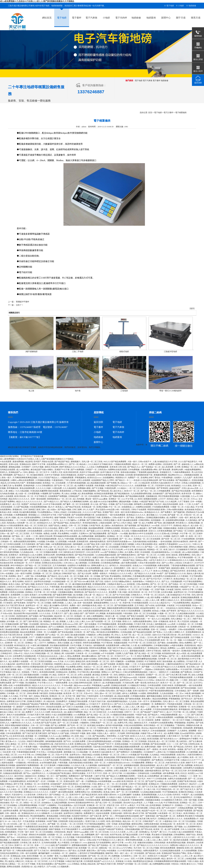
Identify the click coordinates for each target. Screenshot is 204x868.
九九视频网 (52, 632)
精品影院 (29, 462)
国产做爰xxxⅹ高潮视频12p (77, 704)
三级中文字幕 (100, 776)
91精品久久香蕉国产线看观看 (180, 811)
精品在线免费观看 (28, 632)
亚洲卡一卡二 (137, 797)
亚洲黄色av (140, 518)
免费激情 (180, 816)
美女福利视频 (67, 587)
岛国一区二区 (107, 768)
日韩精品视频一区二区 (44, 653)
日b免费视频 (106, 629)
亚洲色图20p (172, 558)
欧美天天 (29, 581)
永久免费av (129, 552)
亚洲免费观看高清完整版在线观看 (23, 619)
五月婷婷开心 (127, 856)
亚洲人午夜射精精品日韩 (28, 699)
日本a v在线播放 (7, 573)
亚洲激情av (107, 518)
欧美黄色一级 (31, 757)
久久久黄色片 (147, 587)
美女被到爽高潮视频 (28, 512)
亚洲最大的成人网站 (41, 840)
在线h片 (108, 581)
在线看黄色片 (6, 504)
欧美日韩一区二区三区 (187, 824)
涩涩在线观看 (7, 507)
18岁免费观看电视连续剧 (61, 544)
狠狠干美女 (81, 696)
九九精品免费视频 (59, 803)
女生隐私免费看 (79, 741)
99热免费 (72, 542)
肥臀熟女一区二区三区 (155, 763)
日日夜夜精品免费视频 (110, 563)
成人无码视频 (79, 499)
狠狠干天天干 (192, 763)
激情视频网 (78, 544)
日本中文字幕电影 (53, 475)
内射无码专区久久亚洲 (64, 744)
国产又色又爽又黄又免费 (177, 675)
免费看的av (52, 643)
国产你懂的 (34, 616)
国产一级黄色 (153, 749)
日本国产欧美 (95, 526)
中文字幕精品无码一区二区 (63, 787)
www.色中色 (71, 728)
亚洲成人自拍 (76, 611)
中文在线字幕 (186, 669)
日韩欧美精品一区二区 (126, 845)
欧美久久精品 (15, 584)
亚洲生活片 (153, 856)
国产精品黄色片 (144, 526)
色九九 (61, 539)
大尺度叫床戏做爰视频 (77, 483)
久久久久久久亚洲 (118, 832)
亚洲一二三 (40, 845)
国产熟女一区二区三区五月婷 (137, 768)
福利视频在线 (161, 624)
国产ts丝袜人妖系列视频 (156, 605)
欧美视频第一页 (158, 520)
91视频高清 (91, 635)
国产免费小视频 (156, 528)
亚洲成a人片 (91, 757)
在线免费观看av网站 (149, 470)
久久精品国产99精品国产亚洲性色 (109, 829)
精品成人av (19, 771)
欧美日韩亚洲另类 (71, 472)
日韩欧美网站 (144, 520)
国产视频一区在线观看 (30, 624)
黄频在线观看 (176, 768)
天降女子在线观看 (139, 510)
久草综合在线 (38, 669)
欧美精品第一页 (89, 507)
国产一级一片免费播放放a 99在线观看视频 (94, 781)
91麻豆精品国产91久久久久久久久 (120, 486)
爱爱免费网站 (185, 555)
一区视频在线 (20, 763)
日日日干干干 (167, 526)
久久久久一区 (116, 603)
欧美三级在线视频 (165, 661)
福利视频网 (196, 693)
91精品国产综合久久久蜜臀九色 (72, 789)
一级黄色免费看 (61, 683)
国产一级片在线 (102, 835)
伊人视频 (12, 518)
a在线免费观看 (88, 829)
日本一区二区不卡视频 (41, 725)
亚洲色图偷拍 (42, 627)
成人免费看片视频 (172, 733)
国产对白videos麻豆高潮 (84, 581)
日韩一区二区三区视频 (78, 526)
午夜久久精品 (193, 861)
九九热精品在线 (27, 552)
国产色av (11, 837)
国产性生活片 (92, 699)
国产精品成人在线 (153, 853)
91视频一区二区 (177, 507)
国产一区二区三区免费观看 (110, 787)
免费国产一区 (134, 478)
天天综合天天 (62, 800)
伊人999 (99, 627)
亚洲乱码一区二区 (57, 696)
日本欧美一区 (80, 632)
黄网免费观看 (153, 693)
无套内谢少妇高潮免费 (103, 747)
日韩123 (124, 755)
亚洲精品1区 (154, 784)
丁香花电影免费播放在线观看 (183, 566)
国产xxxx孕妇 (168, 563)
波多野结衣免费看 (11, 811)
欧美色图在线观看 (47, 672)
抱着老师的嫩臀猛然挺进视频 (145, 659)
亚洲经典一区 (107, 675)
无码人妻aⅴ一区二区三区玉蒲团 (108, 693)
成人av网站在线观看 (25, 579)
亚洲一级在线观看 (39, 499)
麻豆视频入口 (153, 515)
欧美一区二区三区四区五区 (62, 717)
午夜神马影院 (93, 696)
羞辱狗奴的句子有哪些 (189, 739)
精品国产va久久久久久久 (104, 861)
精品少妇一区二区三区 (17, 787)
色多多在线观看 (103, 813)
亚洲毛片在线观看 (157, 627)
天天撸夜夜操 (47, 664)
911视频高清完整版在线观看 (123, 715)
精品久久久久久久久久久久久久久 (102, 587)
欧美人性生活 (181, 773)
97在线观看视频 (150, 566)
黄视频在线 (17, 510)
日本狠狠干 (26, 467)
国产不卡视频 (18, 683)
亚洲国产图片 (109, 512)
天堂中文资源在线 (72, 629)
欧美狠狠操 (41, 821)
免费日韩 (166, 651)
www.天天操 (58, 661)
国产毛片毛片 (140, 779)
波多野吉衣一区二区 (34, 605)
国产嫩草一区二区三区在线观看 (76, 504)
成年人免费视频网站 (95, 616)
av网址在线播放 (104, 635)
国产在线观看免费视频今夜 (83, 515)
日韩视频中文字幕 (128, 547)
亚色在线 (152, 741)
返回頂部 (98, 422)
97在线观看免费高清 (17, 781)
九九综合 (22, 741)
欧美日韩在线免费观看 (191, 656)
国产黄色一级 (110, 789)
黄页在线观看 (187, 600)
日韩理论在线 (194, 744)
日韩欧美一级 (128, 640)
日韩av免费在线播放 (175, 510)
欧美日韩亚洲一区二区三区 (133, 781)
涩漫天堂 (111, 805)
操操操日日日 (31, 776)
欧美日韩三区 (80, 531)
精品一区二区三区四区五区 (36, 526)
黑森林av (149, 669)
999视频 (167, 536)
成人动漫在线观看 (113, 731)
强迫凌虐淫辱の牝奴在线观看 (26, 613)
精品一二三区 (86, 736)
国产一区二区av (126, 539)
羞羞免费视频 (18, 462)
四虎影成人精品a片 (182, 526)
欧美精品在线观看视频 (104, 494)
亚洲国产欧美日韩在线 (61, 747)
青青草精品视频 (133, 733)
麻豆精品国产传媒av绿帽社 (42, 470)
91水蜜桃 (142, 693)
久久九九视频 (48, 550)
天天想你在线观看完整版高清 (165, 709)
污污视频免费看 (138, 763)
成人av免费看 (146, 709)
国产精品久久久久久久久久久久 (191, 611)
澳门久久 (163, 832)
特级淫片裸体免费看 (36, 741)
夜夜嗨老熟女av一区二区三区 (60, 499)
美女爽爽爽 (74, 608)
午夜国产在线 (141, 715)
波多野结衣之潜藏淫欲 (73, 813)
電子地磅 (170, 6)
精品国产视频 (70, 589)
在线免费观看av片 (191, 819)
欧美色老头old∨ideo (38, 629)
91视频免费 (40, 635)
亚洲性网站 (127, 576)
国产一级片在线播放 (88, 624)
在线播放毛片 (58, 699)
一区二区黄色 (14, 859)
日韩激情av (104, 651)
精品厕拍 (78, 651)
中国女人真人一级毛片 (107, 733)
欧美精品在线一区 (168, 824)
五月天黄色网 (50, 765)
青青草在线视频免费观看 (46, 539)
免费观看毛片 (90, 813)
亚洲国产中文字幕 (62, 470)
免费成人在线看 (50, 534)
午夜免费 (200, 629)
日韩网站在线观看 (113, 528)
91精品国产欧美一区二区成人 (134, 637)
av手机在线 (77, 491)
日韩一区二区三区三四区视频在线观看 (23, 675)
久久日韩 (156, 667)
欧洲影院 (70, 555)
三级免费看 (147, 611)
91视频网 (44, 494)
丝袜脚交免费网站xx (58, 659)
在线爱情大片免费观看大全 (79, 566)
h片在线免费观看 (59, 757)
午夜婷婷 (142, 677)
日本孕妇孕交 (48, 518)
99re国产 (160, 573)
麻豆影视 (60, 589)
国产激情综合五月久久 (125, 558)
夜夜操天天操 (54, 819)
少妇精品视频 (191, 859)
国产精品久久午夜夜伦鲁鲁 (12, 677)
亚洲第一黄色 (53, 856)
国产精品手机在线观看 (181, 491)
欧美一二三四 (185, 504)
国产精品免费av (99, 736)
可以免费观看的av (45, 512)
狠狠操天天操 (72, 848)
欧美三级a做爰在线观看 (128, 520)
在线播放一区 (25, 728)
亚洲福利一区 (80, 616)
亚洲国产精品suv (29, 608)
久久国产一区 (198, 504)
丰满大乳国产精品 (97, 709)
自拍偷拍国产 (159, 494)
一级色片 (7, 795)
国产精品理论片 (62, 550)
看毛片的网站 (18, 581)
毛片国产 (155, 832)
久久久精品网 (171, 502)
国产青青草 (172, 611)
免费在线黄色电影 (152, 824)
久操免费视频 (156, 773)
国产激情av (14, 550)
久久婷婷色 (183, 731)
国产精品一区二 (19, 536)
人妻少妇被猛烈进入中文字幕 (165, 462)
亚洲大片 (97, 683)
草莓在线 (45, 696)
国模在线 (103, 848)
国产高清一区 (9, 851)
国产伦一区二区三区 (159, 584)
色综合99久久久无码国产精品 (21, 739)
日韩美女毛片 (43, 795)
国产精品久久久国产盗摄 (59, 733)
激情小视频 (91, 733)
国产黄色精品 (43, 608)
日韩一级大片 (132, 568)
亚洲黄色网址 (196, 627)
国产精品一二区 (152, 547)
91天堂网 (140, 859)
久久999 (9, 656)
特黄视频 (146, 744)
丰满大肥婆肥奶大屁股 (179, 547)
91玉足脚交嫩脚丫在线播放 (129, 795)
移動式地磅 (124, 352)
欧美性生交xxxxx (95, 478)
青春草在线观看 (44, 757)
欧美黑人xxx (193, 773)
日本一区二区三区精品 (95, 637)
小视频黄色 (84, 723)
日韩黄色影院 (159, 669)
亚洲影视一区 (185, 707)
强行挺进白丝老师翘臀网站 (108, 632)
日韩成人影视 (155, 808)
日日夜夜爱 (88, 861)
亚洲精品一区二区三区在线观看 (147, 539)
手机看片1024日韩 (75, 518)
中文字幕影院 (150, 661)
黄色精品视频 (109, 757)
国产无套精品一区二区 (151, 467)
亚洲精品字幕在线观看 (78, 701)
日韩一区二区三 (140, 856)
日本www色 (25, 717)
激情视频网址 (101, 536)
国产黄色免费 (165, 470)
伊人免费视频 (114, 856)
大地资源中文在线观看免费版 (161, 723)
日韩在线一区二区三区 (193, 704)
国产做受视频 (131, 526)
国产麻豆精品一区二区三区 (37, 659)
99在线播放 (112, 851)
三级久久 (153, 672)
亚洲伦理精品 (104, 659)
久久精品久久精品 (114, 797)
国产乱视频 (79, 637)
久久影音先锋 (30, 795)
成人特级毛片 (40, 867)
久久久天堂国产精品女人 (49, 478)
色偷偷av (76, 835)
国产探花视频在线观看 (124, 605)
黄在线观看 (46, 749)
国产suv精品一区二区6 (55, 635)
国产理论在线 (147, 829)
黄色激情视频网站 (166, 827)
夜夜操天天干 (152, 568)
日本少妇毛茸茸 (93, 552)
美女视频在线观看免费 (60, 645)
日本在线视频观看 (158, 731)
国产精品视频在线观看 (135, 496)
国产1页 (177, 464)
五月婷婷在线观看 (73, 619)
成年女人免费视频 (130, 693)
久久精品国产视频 (55, 558)
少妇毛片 (11, 587)
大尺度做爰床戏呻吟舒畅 (83, 749)
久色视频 (44, 675)
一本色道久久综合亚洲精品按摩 (145, 480)
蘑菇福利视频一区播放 (129, 502)
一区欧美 (140, 776)
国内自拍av (45, 624)
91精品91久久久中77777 (191, 760)
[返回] (192, 308)
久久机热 (37, 723)
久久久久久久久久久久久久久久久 (148, 536)
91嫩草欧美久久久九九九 (21, 723)
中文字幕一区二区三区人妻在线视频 (125, 728)
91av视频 (124, 534)
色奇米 (19, 558)
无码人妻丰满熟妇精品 (91, 827)
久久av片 (195, 496)
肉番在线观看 (164, 566)
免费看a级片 (110, 819)
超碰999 (94, 651)
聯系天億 (196, 18)
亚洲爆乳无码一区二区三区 (129, 587)
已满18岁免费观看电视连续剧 (135, 672)
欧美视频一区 (31, 736)
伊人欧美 (163, 749)
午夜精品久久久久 (153, 581)
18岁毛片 (152, 560)
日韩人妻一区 (90, 595)
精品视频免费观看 (96, 528)
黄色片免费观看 (144, 656)
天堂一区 (90, 691)
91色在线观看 (6, 462)
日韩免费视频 (41, 576)
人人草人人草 (187, 856)
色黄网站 (73, 672)
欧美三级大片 (169, 550)
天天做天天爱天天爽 (36, 715)
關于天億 (181, 18)
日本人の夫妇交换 (188, 829)
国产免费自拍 (187, 672)
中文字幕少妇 (127, 760)
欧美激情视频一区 (8, 707)
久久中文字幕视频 (57, 861)
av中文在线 (129, 550)
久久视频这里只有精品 (137, 685)
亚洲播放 (4, 584)
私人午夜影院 (64, 843)
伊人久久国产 (89, 510)
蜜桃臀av (95, 664)
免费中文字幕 (11, 627)
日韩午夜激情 (90, 819)
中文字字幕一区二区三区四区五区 (143, 643)
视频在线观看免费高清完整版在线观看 (123, 608)
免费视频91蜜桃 (84, 488)
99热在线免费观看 (168, 755)
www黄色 (64, 608)
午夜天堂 (18, 528)
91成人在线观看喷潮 (185, 832)
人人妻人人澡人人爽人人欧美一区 (158, 840)
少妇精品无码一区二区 (136, 579)
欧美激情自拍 (118, 526)
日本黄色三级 (26, 843)
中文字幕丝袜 (107, 643)
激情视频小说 (70, 752)
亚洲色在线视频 (56, 693)
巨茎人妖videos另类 (190, 488)
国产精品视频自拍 (122, 494)
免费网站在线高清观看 (118, 470)
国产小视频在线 (79, 691)
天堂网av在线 (82, 571)
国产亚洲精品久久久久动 (176, 573)
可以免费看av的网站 (74, 667)
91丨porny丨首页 (128, 859)
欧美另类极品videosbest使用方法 (24, 848)
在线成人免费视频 (51, 808)
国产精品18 (117, 672)
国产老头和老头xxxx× (169, 739)
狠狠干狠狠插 (55, 829)
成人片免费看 (148, 523)
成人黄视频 (61, 621)
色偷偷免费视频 (61, 600)
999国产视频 (52, 821)
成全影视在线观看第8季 (55, 728)
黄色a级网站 (78, 669)
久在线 (94, 787)
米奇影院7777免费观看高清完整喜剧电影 (32, 827)
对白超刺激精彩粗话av (161, 552)
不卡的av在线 (7, 613)
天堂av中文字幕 (62, 755)
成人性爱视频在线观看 (112, 683)
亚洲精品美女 (154, 648)
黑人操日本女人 (117, 491)
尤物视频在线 (152, 496)
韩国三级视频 (11, 669)
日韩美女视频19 (110, 520)
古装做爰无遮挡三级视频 (124, 544)
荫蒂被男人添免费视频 (144, 504)
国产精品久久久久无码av (144, 680)
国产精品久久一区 (22, 475)
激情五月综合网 (52, 467)
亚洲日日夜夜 (107, 579)
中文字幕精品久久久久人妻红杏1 (111, 840)
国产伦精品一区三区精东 (184, 531)
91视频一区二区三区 (166, 613)
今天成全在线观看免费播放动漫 (151, 664)
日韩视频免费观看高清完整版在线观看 (170, 861)
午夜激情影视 (176, 728)
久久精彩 (161, 555)
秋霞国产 (25, 504)
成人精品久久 (107, 568)
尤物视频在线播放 (153, 800)
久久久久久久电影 (44, 488)
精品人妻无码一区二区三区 (173, 859)
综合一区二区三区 (94, 597)
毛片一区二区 (17, 803)
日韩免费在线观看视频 (110, 688)
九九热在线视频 (167, 693)
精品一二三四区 (25, 669)
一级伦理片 (176, 651)
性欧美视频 (100, 486)
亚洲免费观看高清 (194, 632)
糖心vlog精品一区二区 (44, 579)
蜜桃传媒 (7, 536)
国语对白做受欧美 (181, 542)
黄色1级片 (193, 680)
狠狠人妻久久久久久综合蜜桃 (57, 677)
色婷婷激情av (139, 581)
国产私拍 (158, 523)
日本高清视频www (56, 629)
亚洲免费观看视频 (87, 560)
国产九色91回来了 (169, 808)
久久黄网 (15, 728)
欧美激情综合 (38, 728)
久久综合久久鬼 (78, 765)
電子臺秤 (77, 18)
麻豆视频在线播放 (128, 688)
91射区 (34, 645)
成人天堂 (17, 504)
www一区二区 (35, 800)
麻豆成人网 (195, 518)
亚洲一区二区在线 (121, 667)
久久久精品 (14, 696)
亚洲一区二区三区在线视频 (145, 613)
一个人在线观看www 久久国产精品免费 (42, 760)
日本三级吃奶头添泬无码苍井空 (72, 552)
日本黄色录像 (161, 779)
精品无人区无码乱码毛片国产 (13, 483)
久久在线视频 (94, 653)
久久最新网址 (41, 739)
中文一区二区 (115, 507)
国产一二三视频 (49, 800)
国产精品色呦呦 (81, 579)
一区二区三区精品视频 (108, 720)
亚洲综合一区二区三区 (129, 589)
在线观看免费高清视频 (175, 520)
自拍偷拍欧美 (102, 515)
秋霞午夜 (127, 603)
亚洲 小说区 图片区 (104, 544)
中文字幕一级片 (26, 696)
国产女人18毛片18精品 (123, 523)
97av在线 (172, 832)
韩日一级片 (119, 853)
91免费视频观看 (102, 467)
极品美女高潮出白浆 (46, 611)
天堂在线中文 (17, 795)
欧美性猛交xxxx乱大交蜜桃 (31, 555)
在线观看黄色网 (113, 645)
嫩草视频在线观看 (124, 789)
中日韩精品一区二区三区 (108, 589)
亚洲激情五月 (166, 472)
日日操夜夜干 (150, 752)
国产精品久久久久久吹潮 (145, 573)
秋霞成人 (199, 510)
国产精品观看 (151, 813)
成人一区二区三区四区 (142, 635)
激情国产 (20, 707)
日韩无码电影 (150, 488)
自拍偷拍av (46, 803)
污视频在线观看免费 (76, 757)
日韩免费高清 (47, 486)
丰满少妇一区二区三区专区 (37, 861)
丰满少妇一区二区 (192, 515)
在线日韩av (182, 755)
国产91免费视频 (78, 470)
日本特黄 (38, 550)
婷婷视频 (86, 605)
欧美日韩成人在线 (92, 600)
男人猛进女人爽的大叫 (15, 861)
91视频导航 (130, 717)
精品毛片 (193, 784)
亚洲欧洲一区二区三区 (96, 805)
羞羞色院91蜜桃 (178, 568)
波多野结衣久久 (94, 768)
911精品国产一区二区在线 (169, 856)
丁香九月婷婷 (70, 480)
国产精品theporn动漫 (128, 677)
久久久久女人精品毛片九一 (161, 603)
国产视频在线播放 (117, 496)
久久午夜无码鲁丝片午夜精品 (130, 851)
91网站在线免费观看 (165, 717)
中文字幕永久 (98, 837)
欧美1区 (173, 621)
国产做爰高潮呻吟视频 (63, 595)
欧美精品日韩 (77, 677)
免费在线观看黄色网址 (143, 621)
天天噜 (84, 720)
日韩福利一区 (7, 542)
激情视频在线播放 (109, 800)
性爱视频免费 (180, 685)
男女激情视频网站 (38, 816)
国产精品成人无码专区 (183, 747)
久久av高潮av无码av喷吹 (105, 691)
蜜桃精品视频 (15, 467)
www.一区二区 (166, 797)
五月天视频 (117, 621)
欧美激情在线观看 (115, 613)
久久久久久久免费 (43, 712)
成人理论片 (199, 856)
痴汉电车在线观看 (181, 840)
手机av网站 (79, 779)
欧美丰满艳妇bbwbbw (135, 512)
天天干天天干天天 (95, 773)
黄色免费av (147, 699)
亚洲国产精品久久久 (60, 859)
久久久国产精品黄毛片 (188, 462)
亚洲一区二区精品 (159, 629)
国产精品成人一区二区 (132, 787)
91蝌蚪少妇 (71, 688)
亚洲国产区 (29, 635)
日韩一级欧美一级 (13, 813)
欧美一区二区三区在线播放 (42, 832)
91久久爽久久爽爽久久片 (174, 632)
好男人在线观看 (84, 480)
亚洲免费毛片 (62, 701)
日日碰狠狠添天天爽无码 (187, 550)
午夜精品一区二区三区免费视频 (52, 848)
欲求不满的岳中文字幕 (110, 472)
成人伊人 (160, 765)
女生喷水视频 (82, 528)
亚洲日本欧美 (168, 685)
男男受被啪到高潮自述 (126, 757)
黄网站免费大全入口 (100, 566)
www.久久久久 (185, 544)
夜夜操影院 (140, 675)
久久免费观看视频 (136, 771)
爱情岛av (193, 547)
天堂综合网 (36, 664)
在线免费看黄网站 (152, 797)
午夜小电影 (123, 592)
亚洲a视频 (129, 779)
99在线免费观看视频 (38, 507)
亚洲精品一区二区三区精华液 (37, 784)
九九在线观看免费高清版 (141, 494)
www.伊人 (43, 824)
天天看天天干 (58, 613)
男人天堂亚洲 (183, 621)
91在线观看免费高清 (22, 685)
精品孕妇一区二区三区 (55, 797)
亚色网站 (144, 478)
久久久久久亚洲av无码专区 (169, 795)
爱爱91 (61, 528)
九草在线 (127, 797)
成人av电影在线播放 (191, 552)
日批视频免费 (177, 581)
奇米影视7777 (106, 739)
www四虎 (156, 526)
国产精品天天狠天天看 (17, 797)
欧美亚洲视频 (119, 475)
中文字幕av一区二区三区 (60, 691)
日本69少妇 (101, 717)
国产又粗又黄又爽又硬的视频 (166, 587)
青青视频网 (8, 475)
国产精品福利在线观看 (143, 632)
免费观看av (123, 627)
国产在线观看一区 (109, 600)
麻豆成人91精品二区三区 (11, 712)
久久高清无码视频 (116, 712)
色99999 (71, 803)
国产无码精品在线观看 (180, 637)
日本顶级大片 (76, 843)
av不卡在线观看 (108, 653)
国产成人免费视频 (185, 765)
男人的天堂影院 (185, 635)
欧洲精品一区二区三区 (87, 728)
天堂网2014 (84, 534)
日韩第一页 (41, 632)
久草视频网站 (99, 731)
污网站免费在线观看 (25, 851)
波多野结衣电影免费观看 (82, 747)
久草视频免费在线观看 (34, 677)
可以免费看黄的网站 (182, 603)
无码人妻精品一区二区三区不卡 (37, 472)
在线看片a (164, 547)
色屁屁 (180, 528)
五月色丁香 (71, 696)
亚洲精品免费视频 (83, 787)
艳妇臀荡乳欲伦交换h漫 (143, 861)
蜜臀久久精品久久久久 (170, 600)
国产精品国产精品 (62, 462)
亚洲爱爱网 (16, 595)
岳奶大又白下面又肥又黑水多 (12, 605)
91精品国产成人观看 (91, 811)
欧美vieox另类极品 (162, 571)
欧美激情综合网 (169, 653)
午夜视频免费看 (137, 800)
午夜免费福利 (33, 520)
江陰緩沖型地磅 (170, 352)
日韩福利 (122, 808)
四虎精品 (29, 592)
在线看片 (178, 478)
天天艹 (32, 637)
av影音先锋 (48, 531)
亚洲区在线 (17, 709)
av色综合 (178, 563)
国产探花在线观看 (20, 637)
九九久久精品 (141, 739)
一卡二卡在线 (20, 520)
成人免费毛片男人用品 (124, 723)
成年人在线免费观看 (15, 757)
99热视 (15, 512)
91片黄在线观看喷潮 (15, 526)
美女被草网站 (71, 627)
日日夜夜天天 (111, 669)
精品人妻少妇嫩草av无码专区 (56, 605)
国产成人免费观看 (59, 725)
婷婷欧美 (115, 659)
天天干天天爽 (154, 592)
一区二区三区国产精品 (64, 779)
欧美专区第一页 (189, 494)
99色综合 (175, 864)
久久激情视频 (192, 752)
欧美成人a (60, 507)
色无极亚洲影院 (37, 475)
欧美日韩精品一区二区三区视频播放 (159, 725)
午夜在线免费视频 (83, 837)
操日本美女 (19, 776)
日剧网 (118, 653)
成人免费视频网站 (145, 645)
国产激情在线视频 (133, 699)
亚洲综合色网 (49, 555)
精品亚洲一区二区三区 (64, 616)
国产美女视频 (143, 755)
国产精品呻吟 (61, 864)
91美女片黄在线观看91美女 (147, 544)
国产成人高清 (43, 691)
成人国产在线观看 (108, 664)
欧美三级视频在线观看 (148, 499)
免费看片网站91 (58, 619)
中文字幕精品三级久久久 (11, 672)
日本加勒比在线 (75, 512)
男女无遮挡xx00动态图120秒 (108, 510)
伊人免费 (13, 699)
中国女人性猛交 (60, 512)
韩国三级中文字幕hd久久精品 (120, 648)
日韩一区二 (157, 757)
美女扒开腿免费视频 (36, 797)
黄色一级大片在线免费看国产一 (109, 560)
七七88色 (163, 515)
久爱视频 (82, 520)
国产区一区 (74, 464)
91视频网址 (19, 779)
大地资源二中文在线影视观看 (179, 605)
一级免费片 (172, 629)
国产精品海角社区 (193, 664)
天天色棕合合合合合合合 (47, 656)
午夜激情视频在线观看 (26, 752)
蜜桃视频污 (76, 462)
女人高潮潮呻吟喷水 (193, 827)
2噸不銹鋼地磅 (31, 352)
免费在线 (174, 845)
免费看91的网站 (155, 464)
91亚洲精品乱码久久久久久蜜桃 (181, 560)
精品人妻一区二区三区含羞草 (72, 808)
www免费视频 (80, 715)
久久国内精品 (192, 520)
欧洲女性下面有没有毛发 (46, 584)
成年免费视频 (169, 773)
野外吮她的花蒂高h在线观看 (66, 536)
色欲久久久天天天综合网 (113, 550)
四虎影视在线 (190, 645)
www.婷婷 (117, 781)
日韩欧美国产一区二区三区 (102, 723)
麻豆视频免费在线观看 (92, 550)
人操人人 (63, 656)
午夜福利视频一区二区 (64, 579)
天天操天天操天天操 (97, 701)
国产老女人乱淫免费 (77, 851)
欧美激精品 (176, 486)
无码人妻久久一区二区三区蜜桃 (78, 547)
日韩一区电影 (112, 824)
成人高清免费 (168, 467)
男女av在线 (110, 558)
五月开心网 (46, 859)
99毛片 (178, 483)
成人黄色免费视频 (86, 494)
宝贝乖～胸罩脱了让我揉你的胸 (75, 648)
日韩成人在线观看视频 (191, 483)
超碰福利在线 (11, 816)
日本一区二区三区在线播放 (185, 821)
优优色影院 (168, 464)
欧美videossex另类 (71, 624)
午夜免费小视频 (31, 747)
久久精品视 (176, 552)
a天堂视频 (117, 741)
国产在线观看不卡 (63, 845)
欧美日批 (167, 696)
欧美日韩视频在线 (69, 475)
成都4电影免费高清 (98, 542)
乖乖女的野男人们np (34, 808)
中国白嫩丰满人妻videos (57, 709)
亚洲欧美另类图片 (35, 701)
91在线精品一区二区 (185, 624)
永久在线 (126, 531)
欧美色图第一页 (21, 688)
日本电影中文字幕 (172, 760)
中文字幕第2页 (41, 496)
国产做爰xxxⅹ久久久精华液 (98, 531)
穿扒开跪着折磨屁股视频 (169, 496)
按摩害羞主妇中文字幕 (181, 696)
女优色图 (129, 475)
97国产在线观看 (64, 515)
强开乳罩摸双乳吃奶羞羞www (119, 542)
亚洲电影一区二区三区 (110, 755)
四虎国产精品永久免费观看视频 (58, 669)
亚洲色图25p (145, 832)
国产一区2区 (41, 781)
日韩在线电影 (160, 843)
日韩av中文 (18, 653)
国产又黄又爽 (197, 715)
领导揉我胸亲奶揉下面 (143, 475)
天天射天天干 (120, 656)
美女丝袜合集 (95, 579)
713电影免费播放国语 (182, 472)
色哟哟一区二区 (65, 584)
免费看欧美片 (161, 704)
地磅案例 (151, 18)
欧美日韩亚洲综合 (71, 784)
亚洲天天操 (90, 821)
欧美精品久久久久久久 (136, 515)
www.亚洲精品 (101, 749)
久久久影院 (101, 821)
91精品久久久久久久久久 (189, 845)
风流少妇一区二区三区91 (19, 597)
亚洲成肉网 (188, 728)
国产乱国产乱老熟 (49, 723)
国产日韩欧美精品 (95, 520)
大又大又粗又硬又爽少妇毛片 (145, 819)
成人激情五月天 (111, 627)
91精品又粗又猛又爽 (74, 861)
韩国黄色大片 (121, 478)
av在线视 (96, 755)
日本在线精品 (181, 691)
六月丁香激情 (184, 502)
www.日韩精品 (74, 864)
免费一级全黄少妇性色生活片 (147, 683)
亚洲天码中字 (75, 795)
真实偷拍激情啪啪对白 (77, 640)
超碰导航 (199, 531)
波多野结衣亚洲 (23, 664)
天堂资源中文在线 (163, 486)
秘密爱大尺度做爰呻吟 (169, 544)
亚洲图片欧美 (113, 677)
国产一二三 (70, 528)
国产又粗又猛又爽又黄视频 (35, 558)
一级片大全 (32, 611)
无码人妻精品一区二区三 (181, 619)
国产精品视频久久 (183, 480)
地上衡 (31, 391)
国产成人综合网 (85, 573)
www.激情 (181, 648)
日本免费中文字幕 (35, 547)
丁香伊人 (35, 672)
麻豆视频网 (61, 739)
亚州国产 (37, 462)
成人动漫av (52, 510)
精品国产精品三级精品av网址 (135, 560)
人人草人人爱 (132, 832)
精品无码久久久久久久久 (19, 499)
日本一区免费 (110, 571)
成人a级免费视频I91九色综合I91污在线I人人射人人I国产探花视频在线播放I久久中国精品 (37, 1)
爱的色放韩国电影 (148, 765)
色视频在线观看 (121, 643)
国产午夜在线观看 (40, 819)
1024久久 (197, 635)
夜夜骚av (4, 680)
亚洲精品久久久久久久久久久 (36, 792)
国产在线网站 (55, 494)
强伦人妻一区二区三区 (146, 717)
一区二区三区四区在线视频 (41, 661)
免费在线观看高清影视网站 (25, 542)
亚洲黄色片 (14, 555)
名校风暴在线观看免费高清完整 (116, 597)
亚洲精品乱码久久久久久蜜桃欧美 (19, 589)
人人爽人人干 (48, 771)
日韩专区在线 (21, 587)
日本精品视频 (126, 632)
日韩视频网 (75, 859)
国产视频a (179, 827)
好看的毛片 (8, 688)
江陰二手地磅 (78, 352)
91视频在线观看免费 (139, 531)
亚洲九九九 (5, 723)
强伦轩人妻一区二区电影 (116, 616)
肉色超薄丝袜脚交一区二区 (152, 608)
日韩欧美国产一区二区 (152, 821)
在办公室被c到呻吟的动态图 (81, 683)
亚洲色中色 (87, 731)
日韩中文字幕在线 (154, 651)
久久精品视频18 (130, 773)
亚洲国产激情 (165, 568)
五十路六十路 (150, 789)
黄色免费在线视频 (125, 624)
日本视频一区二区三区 (17, 693)
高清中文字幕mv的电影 (90, 472)
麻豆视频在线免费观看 (82, 584)
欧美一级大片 (164, 728)
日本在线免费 (20, 531)
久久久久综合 (45, 613)
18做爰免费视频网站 (193, 470)
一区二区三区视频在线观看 (46, 552)
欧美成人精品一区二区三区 (179, 499)
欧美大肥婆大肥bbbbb (108, 795)
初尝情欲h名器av (95, 539)
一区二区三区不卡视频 (181, 720)
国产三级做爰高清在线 (160, 768)
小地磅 (181, 6)
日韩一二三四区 (181, 680)
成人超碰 (92, 640)
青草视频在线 (13, 488)
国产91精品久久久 (52, 502)
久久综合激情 (57, 813)
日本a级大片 (188, 563)
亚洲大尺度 (106, 707)
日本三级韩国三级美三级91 (35, 510)
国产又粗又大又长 (8, 800)
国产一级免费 (193, 691)
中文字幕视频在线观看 (107, 624)
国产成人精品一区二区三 (55, 688)
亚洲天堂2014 (108, 704)
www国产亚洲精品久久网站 (112, 552)
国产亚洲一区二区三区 (171, 539)
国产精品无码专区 (178, 571)
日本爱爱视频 (34, 494)
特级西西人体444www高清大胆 (67, 664)
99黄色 (100, 757)
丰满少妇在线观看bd (45, 864)
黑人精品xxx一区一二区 (127, 483)
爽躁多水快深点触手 (71, 720)
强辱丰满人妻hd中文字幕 (134, 813)
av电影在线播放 (177, 645)
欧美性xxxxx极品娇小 (139, 528)
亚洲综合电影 (117, 813)
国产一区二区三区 (185, 683)
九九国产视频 (128, 653)
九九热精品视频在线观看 (106, 555)
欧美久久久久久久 (138, 736)
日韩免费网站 (179, 835)
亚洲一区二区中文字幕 (113, 773)
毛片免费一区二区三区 (191, 736)
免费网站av (99, 771)
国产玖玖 (67, 741)
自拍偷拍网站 (173, 643)
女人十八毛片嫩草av (68, 520)
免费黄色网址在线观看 (139, 627)
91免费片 (74, 534)
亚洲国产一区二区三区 (156, 675)
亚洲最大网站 (128, 739)
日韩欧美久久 (137, 595)
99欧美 (188, 693)
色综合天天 (32, 787)
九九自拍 (133, 701)
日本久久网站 (75, 550)
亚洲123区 (189, 848)
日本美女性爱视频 (104, 475)
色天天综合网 (80, 805)
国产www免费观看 (56, 627)
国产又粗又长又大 (188, 789)
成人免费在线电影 (149, 747)
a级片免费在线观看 (129, 563)
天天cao (194, 499)
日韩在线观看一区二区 (16, 640)
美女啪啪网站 (9, 568)
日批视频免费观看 (12, 691)
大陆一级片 (132, 462)
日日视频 (198, 797)
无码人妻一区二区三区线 (92, 462)
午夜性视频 (69, 539)
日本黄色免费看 (154, 685)
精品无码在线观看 (171, 504)
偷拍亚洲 (176, 597)
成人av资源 (181, 653)
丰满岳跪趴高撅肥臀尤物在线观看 (45, 491)
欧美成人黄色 (110, 792)
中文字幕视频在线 (170, 792)
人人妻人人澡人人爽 (151, 600)
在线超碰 (194, 621)
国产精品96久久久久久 (119, 651)
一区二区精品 (17, 539)
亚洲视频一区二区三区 (43, 573)
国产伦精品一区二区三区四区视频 (183, 584)
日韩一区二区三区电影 (18, 835)
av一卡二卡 (132, 656)
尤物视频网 (152, 677)
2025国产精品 (89, 544)
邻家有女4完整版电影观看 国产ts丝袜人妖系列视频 (44, 667)
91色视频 (41, 542)
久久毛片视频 (69, 837)
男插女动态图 (48, 462)
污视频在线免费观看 (123, 464)
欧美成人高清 (6, 512)
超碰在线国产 (175, 488)
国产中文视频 (98, 488)
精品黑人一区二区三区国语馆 (141, 720)
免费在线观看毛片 (151, 851)
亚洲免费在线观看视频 (10, 632)
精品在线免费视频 (160, 699)
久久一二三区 (173, 744)
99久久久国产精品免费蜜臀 (115, 462)
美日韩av (105, 496)
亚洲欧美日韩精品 (186, 792)
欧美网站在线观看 (111, 680)
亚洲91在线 (14, 464)
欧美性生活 (14, 704)
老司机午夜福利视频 (114, 725)
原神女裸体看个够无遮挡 (38, 693)
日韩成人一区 (111, 808)
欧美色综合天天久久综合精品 (45, 528)
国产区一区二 (175, 656)
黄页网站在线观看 (96, 760)
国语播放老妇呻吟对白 (85, 803)
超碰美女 (73, 853)
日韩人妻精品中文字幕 (44, 600)
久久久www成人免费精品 (60, 736)
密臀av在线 (8, 685)
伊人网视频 (101, 613)
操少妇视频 (78, 595)
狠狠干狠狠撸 (60, 518)
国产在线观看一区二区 (101, 621)
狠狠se (45, 680)
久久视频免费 (15, 840)
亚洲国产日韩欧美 (53, 648)
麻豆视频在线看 (138, 619)
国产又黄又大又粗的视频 (73, 707)
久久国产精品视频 (21, 507)
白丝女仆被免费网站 (110, 502)
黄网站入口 (106, 672)
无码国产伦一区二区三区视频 (39, 603)
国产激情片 (163, 787)
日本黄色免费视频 (165, 531)
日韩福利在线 (144, 773)
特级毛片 (146, 731)
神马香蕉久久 (182, 523)
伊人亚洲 (75, 736)
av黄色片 (132, 805)
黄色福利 (191, 843)
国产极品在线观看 (130, 835)
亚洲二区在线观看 (143, 552)
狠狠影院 (180, 848)
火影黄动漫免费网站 (32, 518)
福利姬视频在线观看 (54, 741)
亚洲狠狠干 (172, 731)
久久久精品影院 (70, 488)
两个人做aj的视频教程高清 (88, 688)
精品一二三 (145, 707)
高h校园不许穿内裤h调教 (138, 808)
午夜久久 (196, 544)
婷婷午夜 (193, 542)
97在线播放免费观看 (161, 507)
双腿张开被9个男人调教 (94, 669)
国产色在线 (54, 608)
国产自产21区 (190, 749)
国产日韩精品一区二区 (59, 795)
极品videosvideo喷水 (83, 685)
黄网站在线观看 (14, 867)
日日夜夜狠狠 (94, 563)
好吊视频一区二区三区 (162, 837)
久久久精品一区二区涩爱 (17, 789)
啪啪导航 (110, 853)
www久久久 (86, 629)
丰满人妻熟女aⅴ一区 (101, 784)
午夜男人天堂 (57, 472)
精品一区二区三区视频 (38, 571)
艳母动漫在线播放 (128, 472)
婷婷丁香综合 (155, 478)
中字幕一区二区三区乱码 (154, 595)
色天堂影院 (8, 528)
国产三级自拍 (171, 765)
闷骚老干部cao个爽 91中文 (152, 733)
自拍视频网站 (109, 478)
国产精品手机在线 (73, 507)
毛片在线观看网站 (104, 843)
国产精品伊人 (154, 715)
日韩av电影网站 (143, 584)
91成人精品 (190, 507)
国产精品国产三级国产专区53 (153, 712)
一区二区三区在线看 (119, 784)
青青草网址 (112, 736)
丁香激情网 (142, 472)
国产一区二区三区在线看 (68, 723)
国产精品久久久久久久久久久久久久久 (153, 845)
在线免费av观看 (26, 550)
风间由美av (12, 523)
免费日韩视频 (58, 603)
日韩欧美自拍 (24, 816)
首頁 (150, 113)
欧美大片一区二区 (132, 491)
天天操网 (121, 733)
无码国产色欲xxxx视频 (17, 648)
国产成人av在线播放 (36, 648)
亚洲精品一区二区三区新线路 (135, 741)
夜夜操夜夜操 (66, 491)
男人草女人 (116, 635)
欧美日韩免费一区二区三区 (98, 661)
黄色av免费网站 (186, 643)
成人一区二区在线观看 (135, 853)
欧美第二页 (158, 829)
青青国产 (121, 864)
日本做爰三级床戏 (174, 589)
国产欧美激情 (20, 603)
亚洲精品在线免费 (119, 685)
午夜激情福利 (58, 480)
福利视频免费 (99, 645)
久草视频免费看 (164, 491)
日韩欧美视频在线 (126, 749)
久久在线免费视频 (189, 851)
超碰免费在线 (153, 472)
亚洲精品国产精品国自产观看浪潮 (34, 704)
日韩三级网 (77, 510)
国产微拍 (162, 643)
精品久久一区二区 (140, 464)
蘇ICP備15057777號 (29, 437)
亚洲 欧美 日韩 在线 (118, 467)
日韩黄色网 (63, 821)
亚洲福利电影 (29, 486)
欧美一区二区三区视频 (74, 576)
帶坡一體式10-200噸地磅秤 (170, 391)
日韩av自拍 (91, 840)
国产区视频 (144, 589)
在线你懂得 (70, 653)
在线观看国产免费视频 (58, 496)
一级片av (82, 840)
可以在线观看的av (66, 805)
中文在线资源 (135, 744)
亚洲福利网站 (156, 701)
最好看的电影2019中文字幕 (190, 659)
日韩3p (22, 731)
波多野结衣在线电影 (43, 581)
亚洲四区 (140, 661)
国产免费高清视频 (113, 637)
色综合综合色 (57, 712)
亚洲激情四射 (56, 624)
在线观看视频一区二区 (145, 486)
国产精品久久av (134, 467)
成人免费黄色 (179, 661)
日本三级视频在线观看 (44, 568)
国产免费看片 (167, 512)
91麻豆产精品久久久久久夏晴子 (126, 709)
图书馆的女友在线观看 (78, 856)
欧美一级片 (120, 512)
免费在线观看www (57, 704)
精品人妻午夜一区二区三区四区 (62, 571)
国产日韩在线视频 (76, 568)
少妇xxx (28, 771)
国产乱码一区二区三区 (64, 486)
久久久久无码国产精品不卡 (29, 749)
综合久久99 (29, 653)
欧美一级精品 (136, 600)
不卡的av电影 (67, 685)
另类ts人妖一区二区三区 (54, 547)
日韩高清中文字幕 (49, 515)
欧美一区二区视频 (93, 576)
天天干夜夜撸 (37, 534)
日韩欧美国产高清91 (21, 651)
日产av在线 (52, 867)
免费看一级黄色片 (100, 573)
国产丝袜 (105, 576)
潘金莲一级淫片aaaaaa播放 (97, 499)
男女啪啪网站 (116, 576)
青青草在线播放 (79, 773)
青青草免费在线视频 (134, 840)
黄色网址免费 (177, 470)
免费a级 (100, 819)
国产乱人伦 (7, 736)
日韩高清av (103, 470)
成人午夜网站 (183, 757)
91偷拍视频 (175, 672)
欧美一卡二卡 (25, 819)
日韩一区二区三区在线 (100, 832)
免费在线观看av (173, 669)
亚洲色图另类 (83, 542)
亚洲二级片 (80, 699)
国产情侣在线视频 (189, 688)
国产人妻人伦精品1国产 (74, 613)
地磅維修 (192, 6)
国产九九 (166, 581)
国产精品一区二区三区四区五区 (39, 566)
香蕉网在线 (79, 592)
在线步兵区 (160, 680)
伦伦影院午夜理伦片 (80, 816)
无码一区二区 (100, 763)
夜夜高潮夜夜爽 (173, 688)
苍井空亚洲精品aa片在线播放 (109, 640)
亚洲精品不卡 (168, 805)
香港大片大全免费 (119, 629)
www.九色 (159, 803)
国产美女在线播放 (167, 480)
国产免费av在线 (49, 731)
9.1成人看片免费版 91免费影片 (158, 597)
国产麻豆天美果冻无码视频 (129, 571)
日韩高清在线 (60, 832)
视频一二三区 (131, 664)
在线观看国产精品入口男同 (103, 480)
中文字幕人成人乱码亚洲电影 (149, 805)
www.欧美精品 (44, 787)
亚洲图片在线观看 (44, 637)
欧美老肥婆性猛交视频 (87, 589)
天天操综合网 (128, 683)
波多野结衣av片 (126, 680)
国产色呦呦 (112, 483)
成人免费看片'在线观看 (84, 486)
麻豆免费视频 (144, 629)
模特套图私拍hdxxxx (59, 851)
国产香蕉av (158, 632)
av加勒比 (4, 859)
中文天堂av (139, 640)
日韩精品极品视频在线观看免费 (127, 747)
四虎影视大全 (27, 867)
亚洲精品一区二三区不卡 (36, 643)
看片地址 (5, 704)
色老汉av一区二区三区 (94, 667)
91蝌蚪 (13, 480)
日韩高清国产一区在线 (131, 811)
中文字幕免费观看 (124, 819)
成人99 (20, 518)
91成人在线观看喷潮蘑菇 (62, 715)
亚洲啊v (30, 640)
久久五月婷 (116, 611)
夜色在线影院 (126, 566)
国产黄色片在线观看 (136, 616)
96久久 (142, 568)
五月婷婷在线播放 (117, 699)
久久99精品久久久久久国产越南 (93, 608)
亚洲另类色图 (75, 811)
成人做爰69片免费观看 (74, 712)
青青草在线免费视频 (92, 643)
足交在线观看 (190, 528)
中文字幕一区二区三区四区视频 (64, 840)
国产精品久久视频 (124, 691)
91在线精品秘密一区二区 (63, 581)
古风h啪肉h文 (29, 539)
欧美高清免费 (171, 627)
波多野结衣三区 (181, 592)
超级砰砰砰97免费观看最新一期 (30, 765)
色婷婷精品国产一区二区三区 (111, 765)
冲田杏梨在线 (33, 763)
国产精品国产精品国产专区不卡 (101, 744)
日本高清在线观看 (112, 760)
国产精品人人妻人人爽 (19, 680)
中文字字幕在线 (14, 608)
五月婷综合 (140, 558)
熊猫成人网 (59, 653)
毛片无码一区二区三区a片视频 (146, 848)
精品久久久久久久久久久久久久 (30, 502)
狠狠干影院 (123, 720)
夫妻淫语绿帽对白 (195, 755)
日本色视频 (8, 515)
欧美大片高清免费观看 (131, 611)
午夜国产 (186, 795)
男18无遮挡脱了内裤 (92, 518)
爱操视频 (65, 811)
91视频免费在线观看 (26, 627)
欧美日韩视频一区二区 (37, 856)
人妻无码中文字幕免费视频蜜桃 (91, 853)
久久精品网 (36, 651)
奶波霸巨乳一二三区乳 (49, 520)
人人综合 (91, 467)
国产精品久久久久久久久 (38, 587)
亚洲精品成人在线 (18, 856)
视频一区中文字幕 (165, 747)
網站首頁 (47, 18)
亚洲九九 (4, 472)
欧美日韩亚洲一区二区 (138, 592)
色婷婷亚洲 (53, 680)
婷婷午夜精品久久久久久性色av (73, 467)
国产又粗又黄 (96, 816)
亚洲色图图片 (120, 568)
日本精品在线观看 (55, 752)
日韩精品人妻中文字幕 (14, 784)
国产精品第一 (114, 534)
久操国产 (54, 792)
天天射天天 (133, 629)
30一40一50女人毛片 (13, 821)
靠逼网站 (191, 723)
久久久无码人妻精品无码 (75, 661)
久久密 (134, 645)
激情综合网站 (137, 824)
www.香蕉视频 (44, 619)
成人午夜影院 (76, 643)
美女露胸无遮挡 (80, 587)
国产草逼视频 (164, 637)
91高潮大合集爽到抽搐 (64, 768)
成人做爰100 (95, 502)
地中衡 (78, 391)
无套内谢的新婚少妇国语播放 (145, 542)
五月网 (178, 467)
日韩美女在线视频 (17, 592)
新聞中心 (166, 18)
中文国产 (42, 805)
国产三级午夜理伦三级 (33, 621)
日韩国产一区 (91, 470)
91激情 (110, 763)
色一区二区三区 (12, 731)
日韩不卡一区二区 (132, 712)
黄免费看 (113, 592)
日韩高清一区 (184, 627)
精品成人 (83, 464)
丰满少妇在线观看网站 (134, 725)
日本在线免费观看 (35, 531)
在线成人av (138, 566)
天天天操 (190, 568)
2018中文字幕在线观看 (53, 504)
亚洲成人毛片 (20, 611)
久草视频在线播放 (43, 480)
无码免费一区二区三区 (27, 523)
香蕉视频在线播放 (34, 483)
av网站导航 (125, 645)
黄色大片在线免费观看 (17, 715)
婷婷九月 (108, 667)
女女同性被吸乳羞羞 (48, 763)
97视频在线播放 (63, 765)
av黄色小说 (161, 752)
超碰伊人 (38, 589)
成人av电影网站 (23, 470)
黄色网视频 (61, 555)
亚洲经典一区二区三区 (15, 643)
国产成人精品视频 (43, 640)
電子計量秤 (168, 113)
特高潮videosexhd (76, 600)
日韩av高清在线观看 (86, 627)
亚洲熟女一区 (115, 499)
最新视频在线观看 (137, 651)
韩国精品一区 (49, 621)
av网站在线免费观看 (26, 480)
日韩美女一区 (49, 589)
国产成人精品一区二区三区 (98, 715)
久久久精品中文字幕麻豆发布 (101, 464)
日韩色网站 (198, 669)
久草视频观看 (197, 720)
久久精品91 (122, 488)
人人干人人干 (147, 571)
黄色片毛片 (23, 829)
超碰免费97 (55, 811)
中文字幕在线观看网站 (193, 581)
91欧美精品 (92, 720)
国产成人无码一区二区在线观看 (106, 547)
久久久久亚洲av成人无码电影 (167, 534)
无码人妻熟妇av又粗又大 (124, 675)
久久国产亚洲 (124, 736)
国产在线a (91, 632)
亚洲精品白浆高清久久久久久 (171, 819)
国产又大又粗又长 (42, 851)
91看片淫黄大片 (174, 736)
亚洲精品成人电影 (80, 760)
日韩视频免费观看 (144, 757)
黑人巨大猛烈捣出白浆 (132, 731)
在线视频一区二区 (55, 835)
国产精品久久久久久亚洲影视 (173, 667)
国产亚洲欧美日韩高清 (62, 749)
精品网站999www (176, 475)
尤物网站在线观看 (144, 507)
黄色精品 (125, 528)
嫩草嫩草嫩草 (44, 853)
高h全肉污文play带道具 (133, 803)
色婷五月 (175, 536)
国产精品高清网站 (27, 811)
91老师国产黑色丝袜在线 (180, 787)
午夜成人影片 (190, 616)
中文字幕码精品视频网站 (95, 824)
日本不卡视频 (145, 835)
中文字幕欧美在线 (171, 803)
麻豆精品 (96, 675)
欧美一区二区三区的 (116, 717)
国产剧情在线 (197, 709)
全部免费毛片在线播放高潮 (165, 576)
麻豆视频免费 (169, 523)
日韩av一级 (5, 534)
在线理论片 (184, 784)
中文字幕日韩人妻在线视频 (89, 672)
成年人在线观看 (7, 496)
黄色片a (32, 744)
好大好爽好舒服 (45, 595)
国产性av (27, 773)
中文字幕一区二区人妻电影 (185, 712)
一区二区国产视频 (157, 589)
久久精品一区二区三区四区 (24, 720)
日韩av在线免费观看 (187, 629)
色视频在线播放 (170, 528)
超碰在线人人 (188, 464)
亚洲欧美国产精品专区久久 (193, 651)
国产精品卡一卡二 (123, 480)
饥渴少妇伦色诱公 (77, 821)
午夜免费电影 (167, 478)
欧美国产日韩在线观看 (57, 597)
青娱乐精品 (87, 755)
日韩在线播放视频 (132, 829)
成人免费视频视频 (95, 680)
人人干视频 (149, 803)
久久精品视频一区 (84, 752)
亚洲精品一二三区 (183, 805)
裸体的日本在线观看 (38, 835)
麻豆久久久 (192, 864)
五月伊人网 (152, 637)
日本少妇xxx (69, 563)
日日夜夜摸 (8, 771)
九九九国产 (188, 478)
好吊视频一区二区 (15, 621)
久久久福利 (50, 845)
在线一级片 (184, 518)
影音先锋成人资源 (195, 571)
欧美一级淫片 (47, 768)
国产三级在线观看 (111, 539)
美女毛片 (158, 504)
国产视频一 (147, 667)
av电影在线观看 (106, 523)
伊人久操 (95, 504)
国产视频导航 (179, 512)
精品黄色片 (196, 603)
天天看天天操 (85, 784)
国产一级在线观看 (98, 797)
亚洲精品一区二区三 (190, 467)
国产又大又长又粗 (150, 787)
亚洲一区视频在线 (161, 621)
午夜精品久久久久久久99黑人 (121, 573)
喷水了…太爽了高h (26, 576)
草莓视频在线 (140, 749)
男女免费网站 (64, 534)
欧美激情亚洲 (87, 859)
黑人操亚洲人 (182, 741)
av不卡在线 (117, 739)
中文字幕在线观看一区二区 (189, 558)
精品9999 (153, 728)
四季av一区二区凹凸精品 (141, 837)
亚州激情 (200, 539)
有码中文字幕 (188, 589)
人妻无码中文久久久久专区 (184, 837)
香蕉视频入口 (34, 515)
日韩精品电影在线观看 (148, 827)
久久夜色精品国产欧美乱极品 (59, 773)
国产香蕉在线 (103, 491)
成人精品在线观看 (122, 696)
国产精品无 (53, 576)
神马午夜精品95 (17, 566)
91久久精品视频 (22, 491)
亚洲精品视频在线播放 (156, 518)
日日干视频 (196, 637)
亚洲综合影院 (69, 781)
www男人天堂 (131, 843)
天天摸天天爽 (140, 624)
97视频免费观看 (196, 840)
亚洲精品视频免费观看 (190, 597)
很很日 (48, 715)
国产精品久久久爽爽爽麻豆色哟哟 (75, 502)
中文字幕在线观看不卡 (71, 829)
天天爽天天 (168, 579)
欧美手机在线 (120, 579)
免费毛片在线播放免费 (178, 779)
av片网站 (86, 651)
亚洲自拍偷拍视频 (39, 597)
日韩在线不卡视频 (78, 733)
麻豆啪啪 (91, 717)
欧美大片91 (40, 707)
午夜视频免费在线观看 (143, 576)
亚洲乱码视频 (102, 507)
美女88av (145, 728)
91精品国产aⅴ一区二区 (189, 587)
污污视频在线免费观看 (176, 752)
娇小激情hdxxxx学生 (169, 776)
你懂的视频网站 (90, 491)
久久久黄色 (187, 486)
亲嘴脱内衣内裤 (193, 725)
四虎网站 (13, 576)
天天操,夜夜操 (29, 821)
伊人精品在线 (49, 701)
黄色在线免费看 (197, 701)
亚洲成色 (26, 672)
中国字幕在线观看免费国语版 (161, 691)
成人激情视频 (81, 563)
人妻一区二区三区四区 (28, 824)
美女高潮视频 (69, 558)
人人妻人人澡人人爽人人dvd (79, 621)
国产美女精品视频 (66, 632)
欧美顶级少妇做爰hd (96, 725)
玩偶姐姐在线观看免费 (13, 773)
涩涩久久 (152, 531)
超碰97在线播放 (90, 659)
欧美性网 (31, 781)
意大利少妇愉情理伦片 (183, 797)
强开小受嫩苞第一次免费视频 (123, 661)
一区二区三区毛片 (84, 558)
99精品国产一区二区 (16, 760)
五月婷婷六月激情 (175, 616)
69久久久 (140, 547)
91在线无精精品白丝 (17, 547)
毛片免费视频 (46, 699)
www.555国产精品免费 (41, 717)
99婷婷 (155, 656)
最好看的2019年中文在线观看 (141, 534)
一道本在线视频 (165, 542)
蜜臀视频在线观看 (80, 845)
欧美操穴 (34, 595)
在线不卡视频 (75, 731)
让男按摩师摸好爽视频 (28, 805)
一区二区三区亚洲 (76, 824)
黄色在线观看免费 (27, 488)
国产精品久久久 (192, 717)
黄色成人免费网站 (168, 648)
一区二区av (162, 677)
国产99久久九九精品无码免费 (127, 704)
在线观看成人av (128, 507)
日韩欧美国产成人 (69, 573)
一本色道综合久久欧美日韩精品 (178, 608)
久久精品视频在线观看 (95, 808)
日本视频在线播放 (162, 645)
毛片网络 (51, 739)
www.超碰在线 (63, 731)
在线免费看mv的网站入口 (58, 464)
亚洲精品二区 (67, 651)
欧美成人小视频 (159, 611)
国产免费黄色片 (123, 752)
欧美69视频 (112, 749)
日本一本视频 (196, 502)
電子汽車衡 (91, 18)
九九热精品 (116, 531)
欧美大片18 (162, 560)
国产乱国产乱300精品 (155, 781)
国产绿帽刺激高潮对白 (127, 555)
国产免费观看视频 (96, 571)
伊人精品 (53, 675)
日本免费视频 (134, 470)
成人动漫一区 (21, 494)
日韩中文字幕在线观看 (138, 784)
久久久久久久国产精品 (92, 512)
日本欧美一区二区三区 (10, 717)
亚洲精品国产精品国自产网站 (174, 853)
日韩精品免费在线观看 (38, 829)
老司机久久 (114, 566)
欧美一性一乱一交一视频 (172, 640)
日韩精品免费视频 (29, 691)
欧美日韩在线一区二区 (24, 496)
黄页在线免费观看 (168, 848)
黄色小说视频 (64, 643)
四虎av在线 (12, 749)
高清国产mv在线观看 (86, 475)
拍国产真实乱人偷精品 (58, 526)
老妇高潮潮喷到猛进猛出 (118, 701)
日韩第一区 (128, 536)
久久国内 (25, 595)
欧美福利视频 (125, 824)
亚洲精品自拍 (25, 464)
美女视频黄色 (31, 683)
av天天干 (162, 499)
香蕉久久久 (127, 621)
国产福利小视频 (43, 544)
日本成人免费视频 (92, 707)
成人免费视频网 (88, 835)
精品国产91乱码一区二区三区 (154, 811)
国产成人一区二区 (149, 491)
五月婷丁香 (127, 635)
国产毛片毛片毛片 (154, 579)
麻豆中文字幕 (118, 843)
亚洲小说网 (86, 664)
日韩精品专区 (7, 653)
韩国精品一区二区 (155, 550)
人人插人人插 (71, 603)
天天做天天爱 (192, 661)
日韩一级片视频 (190, 800)
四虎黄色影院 (22, 616)
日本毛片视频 (38, 467)
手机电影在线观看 (175, 704)
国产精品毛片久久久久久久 (96, 592)
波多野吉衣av (76, 755)
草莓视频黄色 (81, 478)
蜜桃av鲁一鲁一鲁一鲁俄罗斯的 (165, 707)
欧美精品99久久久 (152, 512)
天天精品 (37, 768)
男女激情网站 (65, 760)
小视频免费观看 (67, 478)
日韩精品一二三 (186, 776)
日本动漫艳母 (94, 496)
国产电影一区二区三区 (147, 555)
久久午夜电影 (183, 576)
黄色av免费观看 (74, 656)
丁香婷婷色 (180, 725)
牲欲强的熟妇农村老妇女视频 (117, 837)
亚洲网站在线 (80, 744)
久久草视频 (199, 677)
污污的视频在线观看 (140, 603)
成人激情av (106, 526)
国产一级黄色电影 (32, 560)
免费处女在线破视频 (25, 568)
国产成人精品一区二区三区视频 (148, 653)
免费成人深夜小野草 (60, 560)
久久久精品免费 (63, 611)
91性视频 (133, 755)
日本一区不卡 (144, 701)
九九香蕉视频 (61, 542)
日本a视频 (50, 542)
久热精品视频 (125, 659)
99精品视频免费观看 (169, 715)
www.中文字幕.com (129, 499)
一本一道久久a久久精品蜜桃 (158, 619)
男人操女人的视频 (69, 494)
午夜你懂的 (128, 613)
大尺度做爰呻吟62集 (45, 744)
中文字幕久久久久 (46, 683)
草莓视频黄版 (175, 699)
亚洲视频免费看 (99, 584)
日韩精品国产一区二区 (78, 496)
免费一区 (137, 523)
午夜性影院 (125, 510)
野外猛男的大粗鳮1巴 (77, 597)
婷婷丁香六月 (22, 800)
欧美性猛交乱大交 (22, 645)
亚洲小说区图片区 (140, 691)
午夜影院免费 (110, 488)
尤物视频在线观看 (192, 475)
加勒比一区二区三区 (32, 803)
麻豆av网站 (27, 528)
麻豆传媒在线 (140, 550)
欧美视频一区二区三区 (89, 848)
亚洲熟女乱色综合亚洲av (52, 563)
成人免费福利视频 (86, 536)
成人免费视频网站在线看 (160, 864)
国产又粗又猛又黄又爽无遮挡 (49, 720)
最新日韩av (92, 851)
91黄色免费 (57, 488)
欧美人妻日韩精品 (114, 821)
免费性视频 (116, 707)
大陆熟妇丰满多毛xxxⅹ (117, 584)
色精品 (37, 696)
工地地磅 (124, 391)
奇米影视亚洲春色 (90, 523)
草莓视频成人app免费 (101, 685)
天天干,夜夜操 (35, 563)
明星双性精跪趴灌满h (157, 510)
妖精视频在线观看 (132, 765)
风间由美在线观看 (54, 707)
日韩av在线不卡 (145, 462)
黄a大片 (52, 507)
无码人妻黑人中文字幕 (64, 531)
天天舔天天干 (135, 667)
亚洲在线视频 (198, 480)
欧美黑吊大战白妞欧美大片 (163, 483)
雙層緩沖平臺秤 (23, 302)
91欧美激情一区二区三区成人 (170, 813)
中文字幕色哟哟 (137, 597)
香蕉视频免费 (81, 539)
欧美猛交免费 (36, 504)
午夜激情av (37, 771)
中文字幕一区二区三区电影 (46, 592)
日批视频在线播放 (66, 592)
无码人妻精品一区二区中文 (17, 744)
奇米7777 (151, 779)
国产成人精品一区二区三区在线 (73, 680)
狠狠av (12, 491)
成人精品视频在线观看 (97, 483)
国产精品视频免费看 (98, 534)
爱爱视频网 (79, 819)
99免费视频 (179, 717)
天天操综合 (88, 645)
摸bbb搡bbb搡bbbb (89, 656)
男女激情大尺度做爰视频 (162, 835)
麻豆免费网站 (106, 811)
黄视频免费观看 (161, 475)
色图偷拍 (96, 629)
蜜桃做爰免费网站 (102, 603)
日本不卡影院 (9, 571)
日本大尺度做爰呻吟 (142, 760)
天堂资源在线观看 (93, 800)
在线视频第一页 (147, 704)
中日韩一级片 (24, 832)
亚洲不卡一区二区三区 (24, 845)
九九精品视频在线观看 (186, 613)
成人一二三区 (185, 715)
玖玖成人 (150, 624)
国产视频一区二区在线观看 (113, 779)
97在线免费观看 (188, 539)
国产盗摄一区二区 (175, 515)
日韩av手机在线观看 (9, 829)
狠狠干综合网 (22, 571)
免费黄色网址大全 (83, 792)
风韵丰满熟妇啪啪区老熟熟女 (94, 619)
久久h (38, 486)
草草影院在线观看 (36, 688)
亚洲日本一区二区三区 (68, 675)
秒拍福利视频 (35, 680)
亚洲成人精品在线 (88, 864)
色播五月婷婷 (98, 558)
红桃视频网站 (137, 752)
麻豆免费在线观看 (66, 792)
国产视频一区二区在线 (57, 824)
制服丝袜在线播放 (145, 843)
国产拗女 (131, 518)
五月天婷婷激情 (29, 544)
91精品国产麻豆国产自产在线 (152, 502)
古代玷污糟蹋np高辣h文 (122, 581)
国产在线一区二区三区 (98, 856)
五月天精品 (140, 605)
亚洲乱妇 (57, 573)
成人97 (169, 712)
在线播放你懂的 (170, 757)
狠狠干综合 (191, 835)
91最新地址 (168, 821)
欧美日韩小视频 (61, 568)
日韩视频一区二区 (55, 781)
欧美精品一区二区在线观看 (54, 483)
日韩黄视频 (43, 736)
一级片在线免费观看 (117, 515)
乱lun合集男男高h (188, 733)
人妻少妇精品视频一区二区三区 (107, 859)
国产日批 (100, 581)
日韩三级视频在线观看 (156, 736)
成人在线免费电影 (152, 776)
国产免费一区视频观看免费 (119, 619)
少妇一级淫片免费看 (24, 573)
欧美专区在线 (19, 736)
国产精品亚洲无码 (173, 494)
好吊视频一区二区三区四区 (137, 864)
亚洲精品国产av (16, 472)
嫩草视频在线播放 (155, 696)
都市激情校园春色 (24, 768)
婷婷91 (109, 709)
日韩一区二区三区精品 (53, 837)
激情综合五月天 (141, 723)
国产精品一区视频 (107, 504)
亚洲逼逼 (120, 861)
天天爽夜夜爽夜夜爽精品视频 (25, 478)
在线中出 (117, 811)
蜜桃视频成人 (74, 709)
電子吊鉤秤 (121, 18)
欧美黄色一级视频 (176, 749)
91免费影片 (138, 789)
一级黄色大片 (163, 672)
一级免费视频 (44, 747)
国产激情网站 (62, 776)
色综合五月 (26, 840)
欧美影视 (131, 584)
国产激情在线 (80, 768)
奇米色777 (74, 560)
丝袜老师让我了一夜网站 (63, 637)
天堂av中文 (89, 693)
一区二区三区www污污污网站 (120, 848)
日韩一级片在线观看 (29, 853)
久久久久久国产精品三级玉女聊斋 (151, 688)
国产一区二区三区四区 (20, 534)
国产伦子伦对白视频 (124, 504)
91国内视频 (185, 496)
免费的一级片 (76, 605)
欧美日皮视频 (192, 648)
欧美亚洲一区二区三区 (73, 693)
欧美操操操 (190, 510)
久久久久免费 (171, 781)
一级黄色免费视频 (59, 640)
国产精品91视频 (65, 510)
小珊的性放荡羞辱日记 (175, 664)
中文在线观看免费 (153, 640)
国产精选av (163, 656)
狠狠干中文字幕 (39, 464)
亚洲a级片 (33, 789)
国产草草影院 (163, 488)
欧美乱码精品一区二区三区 (185, 579)
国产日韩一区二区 (106, 656)
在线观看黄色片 (140, 648)
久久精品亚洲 (144, 483)
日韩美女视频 (65, 816)
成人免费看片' (172, 518)
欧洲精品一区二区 (115, 536)
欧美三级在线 (172, 555)
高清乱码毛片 (76, 523)
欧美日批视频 (153, 739)
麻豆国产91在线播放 (25, 600)
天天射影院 (8, 603)
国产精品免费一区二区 (166, 816)
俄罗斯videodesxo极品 (64, 771)
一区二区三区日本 (136, 488)
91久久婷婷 (103, 699)
